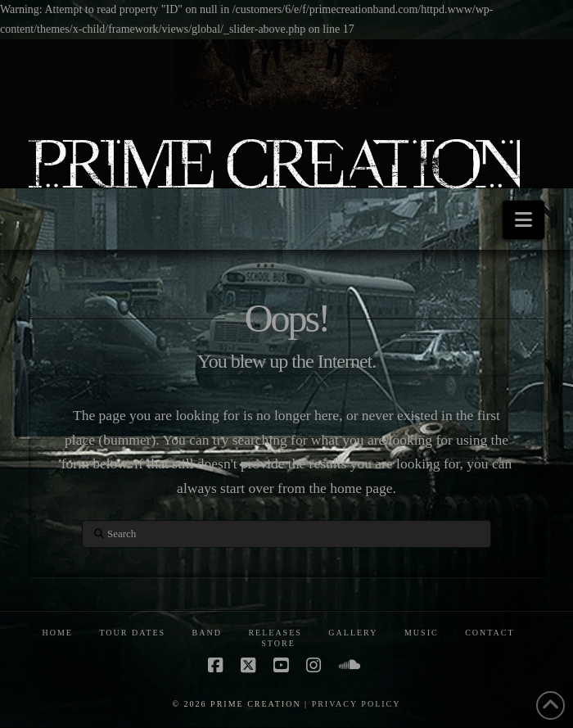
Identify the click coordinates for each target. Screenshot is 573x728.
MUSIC (422, 633)
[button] (523, 220)
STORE (278, 643)
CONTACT (490, 633)
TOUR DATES (132, 633)
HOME (57, 633)
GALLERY (353, 633)
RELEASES (275, 633)
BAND (207, 633)
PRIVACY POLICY (356, 704)
